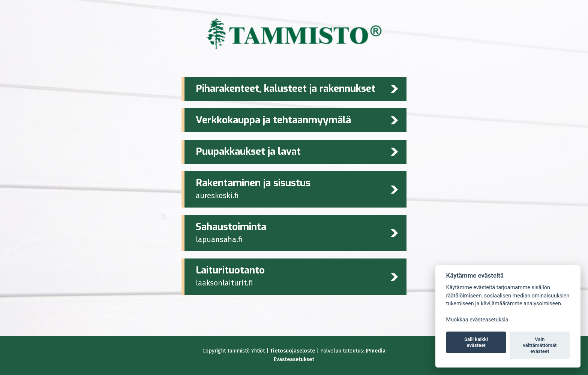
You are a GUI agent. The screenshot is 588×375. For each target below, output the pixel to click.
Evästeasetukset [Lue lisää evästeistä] (294, 359)
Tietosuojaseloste (292, 351)
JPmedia (376, 351)
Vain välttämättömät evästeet (540, 345)
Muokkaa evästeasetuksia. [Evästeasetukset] (478, 320)
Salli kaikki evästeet (476, 342)
